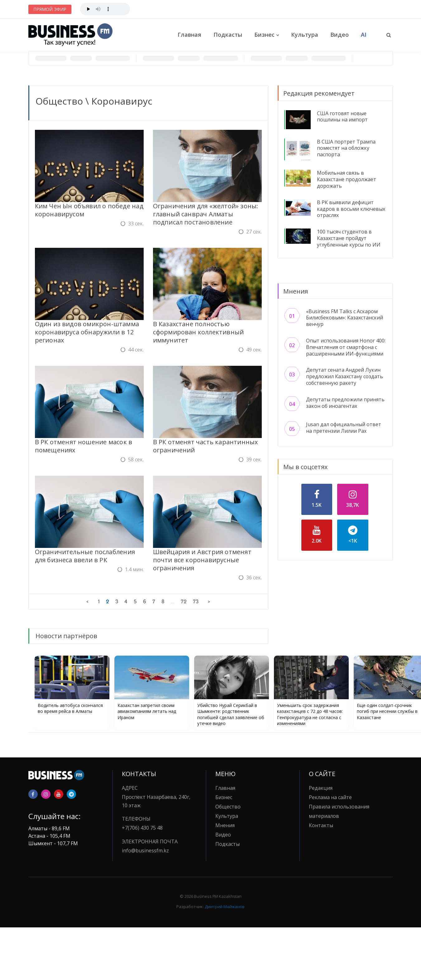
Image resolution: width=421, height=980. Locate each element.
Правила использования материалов (339, 811)
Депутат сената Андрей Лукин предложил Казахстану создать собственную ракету (344, 376)
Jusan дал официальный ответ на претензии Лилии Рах (344, 428)
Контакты (321, 825)
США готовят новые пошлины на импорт (342, 117)
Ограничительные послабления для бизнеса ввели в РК (85, 556)
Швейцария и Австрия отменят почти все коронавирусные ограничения (202, 560)
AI (364, 35)
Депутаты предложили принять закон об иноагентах (345, 403)
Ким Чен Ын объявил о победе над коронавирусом (89, 210)
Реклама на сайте (330, 797)
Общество (59, 101)
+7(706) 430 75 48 (142, 828)
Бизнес (264, 35)
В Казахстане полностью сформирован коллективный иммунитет (199, 332)
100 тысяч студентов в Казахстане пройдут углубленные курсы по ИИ (349, 238)
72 (184, 601)
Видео (340, 35)
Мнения (225, 825)
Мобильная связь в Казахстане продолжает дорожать (347, 179)
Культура (305, 35)
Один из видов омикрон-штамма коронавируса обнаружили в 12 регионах (87, 332)
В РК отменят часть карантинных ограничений (206, 446)
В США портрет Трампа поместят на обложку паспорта (346, 148)
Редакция (321, 788)
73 (196, 601)
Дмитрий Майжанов (225, 907)
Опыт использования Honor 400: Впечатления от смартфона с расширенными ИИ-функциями (346, 347)
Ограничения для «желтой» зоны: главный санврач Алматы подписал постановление (206, 214)
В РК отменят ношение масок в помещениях (84, 446)
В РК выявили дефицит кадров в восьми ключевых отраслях (351, 209)
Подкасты (228, 35)
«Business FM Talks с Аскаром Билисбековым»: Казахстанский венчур (344, 318)
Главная (189, 35)
